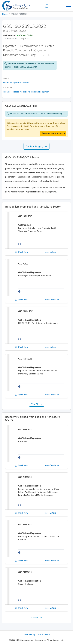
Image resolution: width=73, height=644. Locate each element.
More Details (52, 252)
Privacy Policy (29, 635)
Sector (6, 79)
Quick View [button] (21, 252)
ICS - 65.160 (8, 88)
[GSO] (16, 6)
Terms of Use (44, 635)
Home (5, 14)
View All (36, 404)
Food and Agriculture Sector (16, 83)
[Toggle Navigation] (68, 6)
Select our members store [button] (53, 133)
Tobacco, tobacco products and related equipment (26, 92)
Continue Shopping (36, 146)
